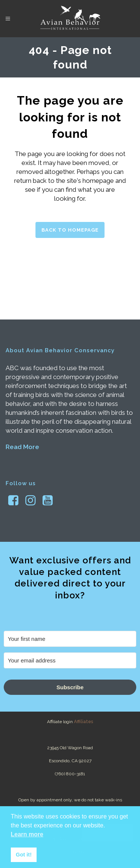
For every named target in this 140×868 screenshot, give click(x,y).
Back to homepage (70, 230)
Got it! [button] (24, 855)
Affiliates (84, 722)
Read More (22, 447)
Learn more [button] (27, 834)
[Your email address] (70, 660)
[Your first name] (70, 639)
